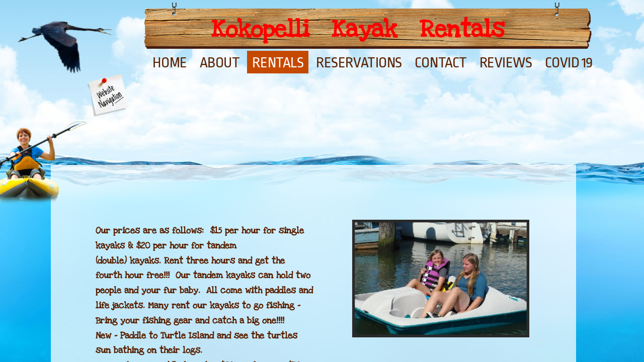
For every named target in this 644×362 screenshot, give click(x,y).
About (220, 63)
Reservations (359, 63)
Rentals (278, 63)
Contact (441, 63)
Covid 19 (569, 63)
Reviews (506, 63)
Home (170, 63)
